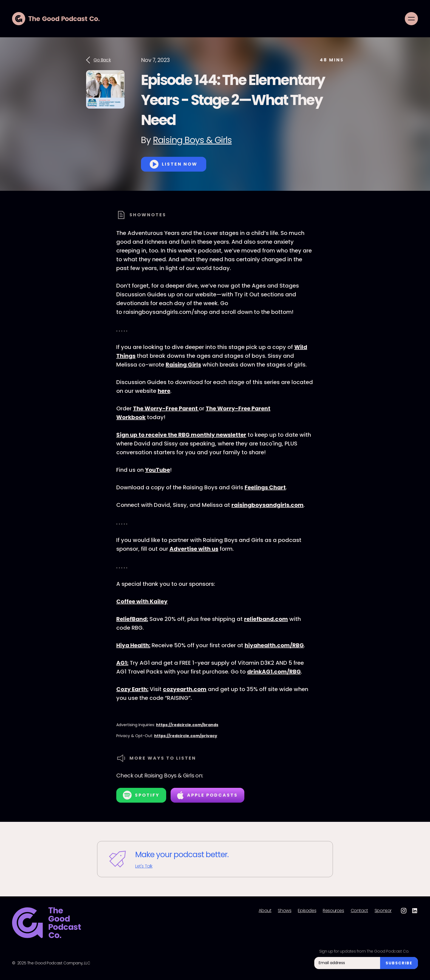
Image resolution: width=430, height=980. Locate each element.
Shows (285, 911)
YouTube (158, 470)
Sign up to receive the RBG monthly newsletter (181, 435)
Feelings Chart (265, 487)
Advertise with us (194, 549)
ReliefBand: (132, 619)
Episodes (307, 911)
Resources (333, 911)
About (265, 911)
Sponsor (383, 911)
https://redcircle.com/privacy (186, 736)
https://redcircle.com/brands (187, 725)
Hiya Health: (133, 645)
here (164, 391)
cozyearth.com (185, 689)
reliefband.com (266, 619)
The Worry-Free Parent (166, 408)
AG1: (122, 663)
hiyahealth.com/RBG (274, 645)
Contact (359, 911)
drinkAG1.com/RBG (274, 672)
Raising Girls (183, 365)
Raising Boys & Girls (192, 140)
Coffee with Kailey (142, 601)
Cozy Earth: (132, 689)
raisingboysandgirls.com (268, 505)
